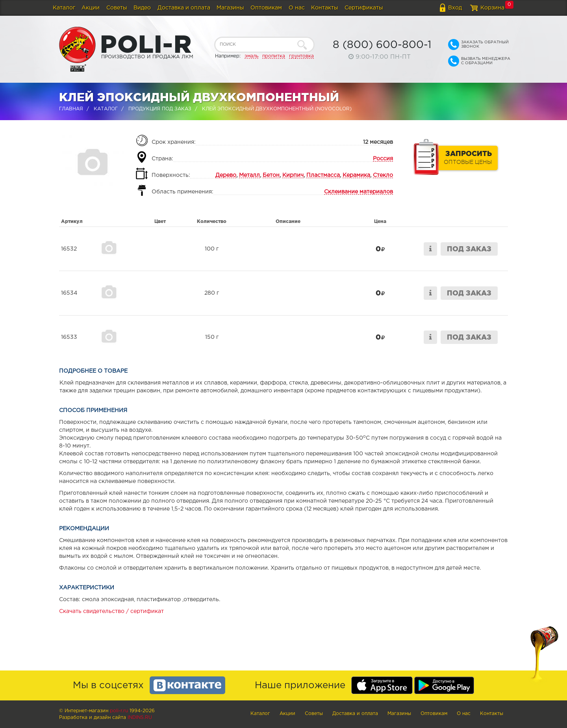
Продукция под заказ (160, 109)
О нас (297, 8)
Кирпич (293, 175)
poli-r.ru (119, 711)
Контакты (325, 8)
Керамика (356, 175)
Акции (91, 8)
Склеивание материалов (359, 192)
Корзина (492, 8)
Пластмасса (323, 175)
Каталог (64, 8)
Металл (249, 175)
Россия (383, 159)
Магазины (230, 8)
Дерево (226, 175)
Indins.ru (140, 718)
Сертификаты (364, 8)
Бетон (271, 175)
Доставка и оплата (184, 8)
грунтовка (301, 56)
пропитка (274, 56)
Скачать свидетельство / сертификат (111, 611)
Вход (455, 8)
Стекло (383, 175)
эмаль (251, 56)
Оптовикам (266, 8)
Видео (142, 8)
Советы (117, 8)
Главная (71, 109)
